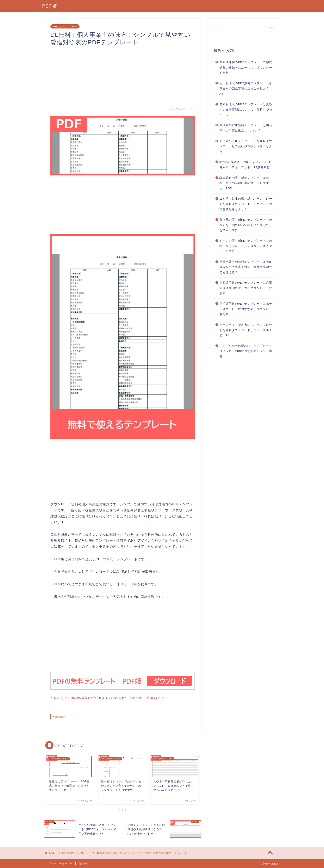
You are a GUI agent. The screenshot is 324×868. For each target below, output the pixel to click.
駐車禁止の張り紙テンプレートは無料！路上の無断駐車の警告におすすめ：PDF (244, 183)
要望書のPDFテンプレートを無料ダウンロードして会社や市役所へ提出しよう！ (246, 146)
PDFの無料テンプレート (65, 26)
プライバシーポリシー (60, 863)
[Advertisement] (123, 75)
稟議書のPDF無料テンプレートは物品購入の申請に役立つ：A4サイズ (246, 128)
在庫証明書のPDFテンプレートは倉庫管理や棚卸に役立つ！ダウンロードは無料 (246, 288)
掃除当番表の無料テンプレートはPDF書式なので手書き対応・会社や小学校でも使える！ (246, 267)
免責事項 (84, 863)
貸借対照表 (60, 716)
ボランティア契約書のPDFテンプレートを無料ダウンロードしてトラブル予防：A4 (246, 330)
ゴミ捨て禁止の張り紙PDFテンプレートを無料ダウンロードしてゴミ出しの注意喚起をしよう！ (246, 204)
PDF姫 (50, 6)
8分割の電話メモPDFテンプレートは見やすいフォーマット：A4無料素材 (245, 165)
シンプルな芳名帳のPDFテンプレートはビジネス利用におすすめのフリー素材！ (246, 351)
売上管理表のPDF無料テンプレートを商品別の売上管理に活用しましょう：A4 (246, 89)
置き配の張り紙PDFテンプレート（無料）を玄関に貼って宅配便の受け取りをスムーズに (246, 225)
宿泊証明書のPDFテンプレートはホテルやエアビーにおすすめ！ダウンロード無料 (246, 309)
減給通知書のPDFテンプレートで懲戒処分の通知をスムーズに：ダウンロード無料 (246, 67)
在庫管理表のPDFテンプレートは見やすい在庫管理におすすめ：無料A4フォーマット (246, 110)
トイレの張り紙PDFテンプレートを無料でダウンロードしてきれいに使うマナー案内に (246, 246)
